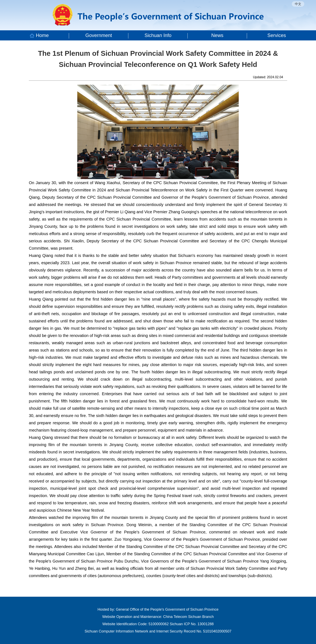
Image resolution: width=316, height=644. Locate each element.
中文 (298, 4)
